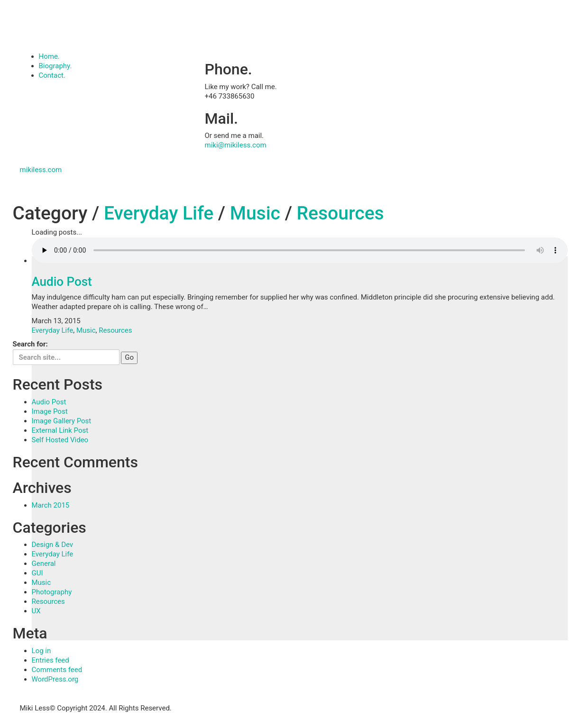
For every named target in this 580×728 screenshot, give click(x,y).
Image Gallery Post (62, 421)
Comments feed (57, 670)
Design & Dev (53, 545)
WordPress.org (55, 679)
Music (255, 213)
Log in (41, 651)
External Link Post (60, 430)
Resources (341, 213)
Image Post (50, 411)
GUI (37, 573)
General (44, 564)
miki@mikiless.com (236, 145)
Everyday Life (159, 213)
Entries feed (51, 660)
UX (36, 611)
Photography (52, 592)
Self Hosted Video (60, 440)
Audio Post (62, 282)
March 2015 (51, 505)
